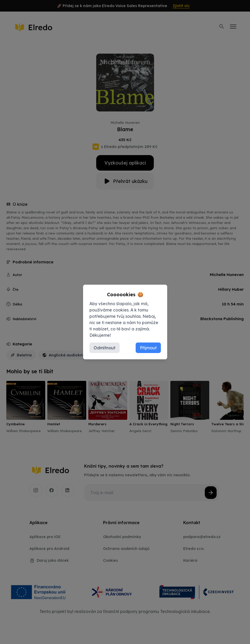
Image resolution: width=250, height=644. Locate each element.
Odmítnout (104, 348)
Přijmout (148, 348)
